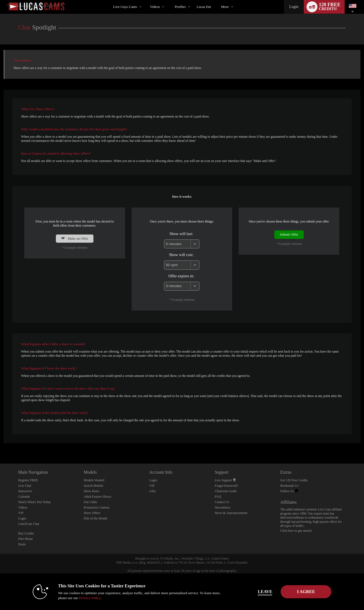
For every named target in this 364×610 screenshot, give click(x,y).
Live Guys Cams (125, 7)
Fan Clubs (90, 502)
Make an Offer (75, 239)
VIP (21, 513)
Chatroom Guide (226, 491)
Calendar (24, 497)
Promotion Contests (97, 507)
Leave (258, 592)
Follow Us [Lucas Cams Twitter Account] (289, 491)
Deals (22, 544)
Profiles (180, 7)
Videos (155, 7)
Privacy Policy (83, 598)
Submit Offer (289, 235)
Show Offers (92, 513)
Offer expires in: (181, 276)
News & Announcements (231, 513)
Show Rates (91, 491)
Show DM (0, 443)
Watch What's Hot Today (35, 502)
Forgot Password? (226, 486)
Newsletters (222, 507)
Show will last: (181, 234)
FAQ (218, 497)
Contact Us (222, 502)
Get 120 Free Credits (294, 480)
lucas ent (204, 7)
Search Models (93, 486)
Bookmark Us (289, 486)
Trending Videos (145, 0)
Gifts (153, 491)
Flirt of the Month (95, 518)
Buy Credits (26, 533)
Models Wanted (94, 480)
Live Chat (25, 486)
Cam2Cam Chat (29, 524)
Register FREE (28, 480)
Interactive (25, 491)
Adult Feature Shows (97, 497)
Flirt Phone (26, 539)
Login (294, 7)
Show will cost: (181, 255)
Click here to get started (296, 531)
